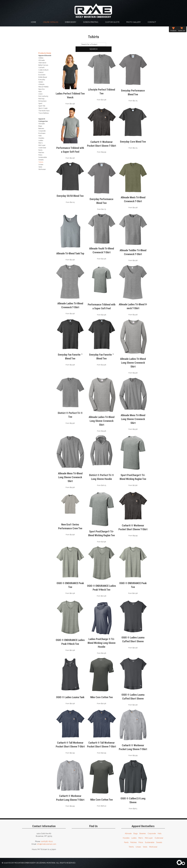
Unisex (138, 847)
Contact (152, 22)
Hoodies (126, 838)
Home (34, 22)
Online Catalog (51, 22)
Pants (126, 842)
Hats (160, 833)
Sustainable (150, 842)
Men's (141, 838)
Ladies (134, 838)
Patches (134, 842)
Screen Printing (91, 22)
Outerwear (159, 838)
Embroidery (71, 22)
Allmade (128, 833)
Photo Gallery (134, 22)
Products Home (45, 53)
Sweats (159, 842)
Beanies (143, 833)
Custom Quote (112, 22)
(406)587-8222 (47, 841)
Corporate (152, 833)
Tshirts (131, 847)
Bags (136, 833)
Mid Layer (149, 838)
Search (93, 49)
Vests (145, 847)
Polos (141, 842)
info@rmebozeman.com (47, 844)
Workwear (153, 847)
